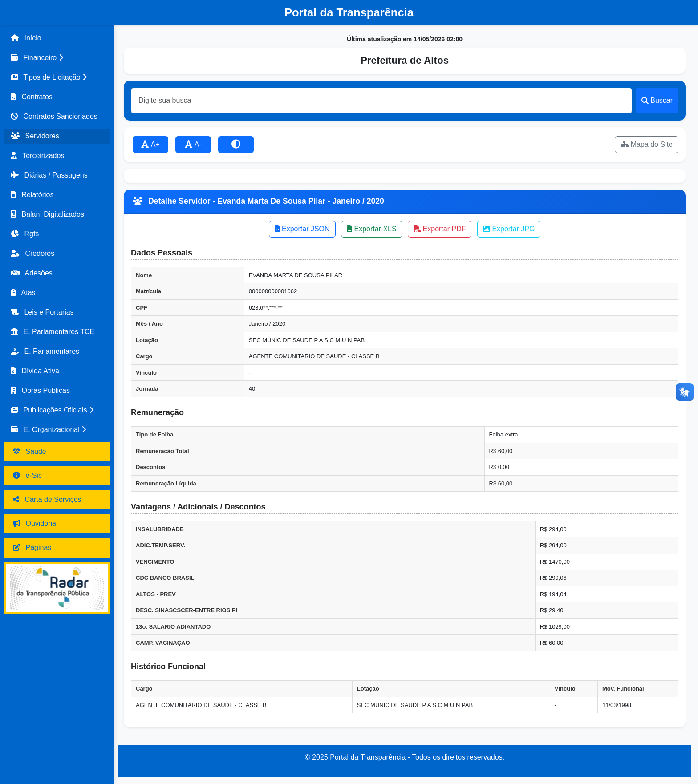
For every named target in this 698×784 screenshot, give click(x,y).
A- (193, 144)
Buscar (657, 100)
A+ (150, 144)
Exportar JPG (509, 229)
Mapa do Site (647, 144)
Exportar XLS (372, 229)
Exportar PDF (440, 229)
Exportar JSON (302, 229)
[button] (57, 58)
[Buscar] (381, 101)
